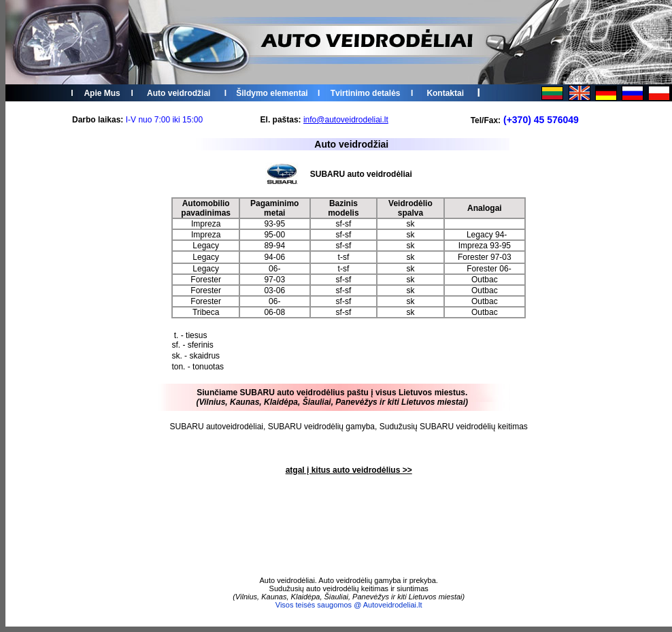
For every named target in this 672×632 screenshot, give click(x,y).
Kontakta (444, 93)
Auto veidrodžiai (179, 93)
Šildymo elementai (272, 93)
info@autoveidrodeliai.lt (346, 120)
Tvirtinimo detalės (366, 93)
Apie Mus (102, 93)
